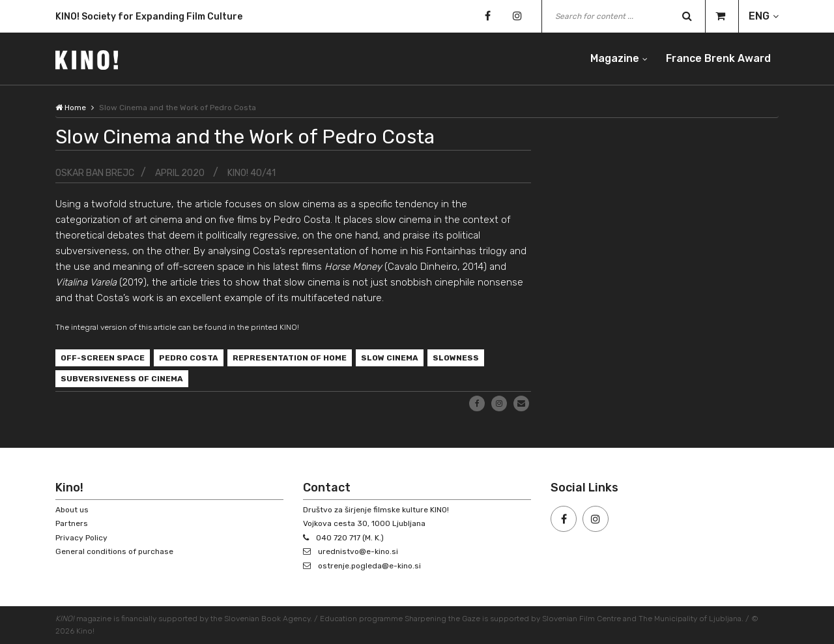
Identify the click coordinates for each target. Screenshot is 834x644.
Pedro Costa (189, 358)
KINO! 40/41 (252, 173)
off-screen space (103, 358)
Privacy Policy (81, 538)
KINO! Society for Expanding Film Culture (149, 19)
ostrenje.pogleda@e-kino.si (369, 566)
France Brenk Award (718, 58)
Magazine (615, 58)
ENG (759, 16)
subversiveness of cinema (122, 379)
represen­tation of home (290, 358)
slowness (456, 358)
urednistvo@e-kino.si (358, 551)
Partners (72, 523)
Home (71, 108)
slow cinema (390, 358)
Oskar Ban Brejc (95, 173)
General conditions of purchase (114, 551)
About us (72, 510)
